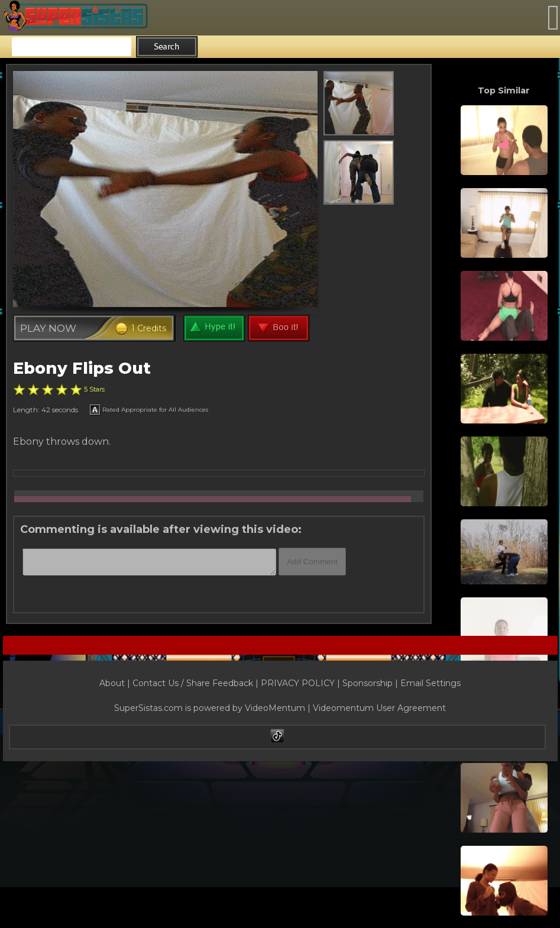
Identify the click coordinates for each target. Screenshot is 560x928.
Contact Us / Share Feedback (193, 683)
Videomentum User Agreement (379, 708)
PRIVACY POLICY (298, 683)
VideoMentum (275, 708)
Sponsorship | (371, 683)
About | (116, 683)
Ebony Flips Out (82, 368)
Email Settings (430, 683)
